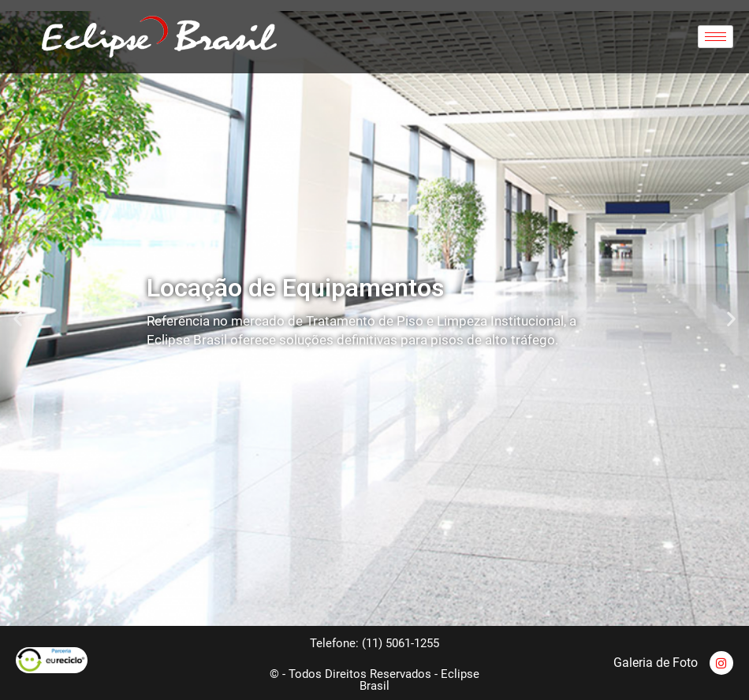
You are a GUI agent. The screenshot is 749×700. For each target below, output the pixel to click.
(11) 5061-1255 (401, 643)
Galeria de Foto (656, 663)
